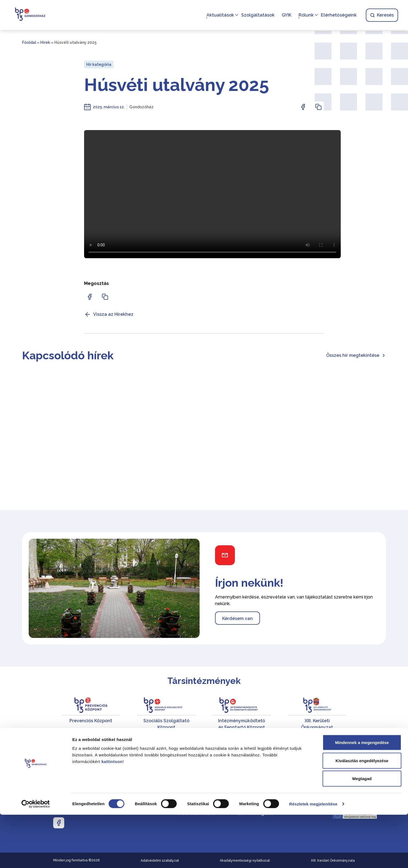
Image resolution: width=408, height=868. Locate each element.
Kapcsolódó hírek (68, 355)
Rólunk (305, 15)
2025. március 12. (109, 107)
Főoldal (29, 42)
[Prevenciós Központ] (91, 714)
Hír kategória (99, 64)
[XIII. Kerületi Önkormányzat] (317, 714)
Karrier (245, 767)
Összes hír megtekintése (356, 355)
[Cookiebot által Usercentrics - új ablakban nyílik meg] (36, 857)
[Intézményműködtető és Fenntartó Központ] (242, 714)
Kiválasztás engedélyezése (362, 814)
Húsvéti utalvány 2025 (177, 85)
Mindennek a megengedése (362, 796)
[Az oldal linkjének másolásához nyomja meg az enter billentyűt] (318, 107)
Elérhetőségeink (338, 15)
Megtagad (362, 832)
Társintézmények (204, 681)
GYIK (285, 15)
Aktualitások (219, 15)
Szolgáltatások (257, 15)
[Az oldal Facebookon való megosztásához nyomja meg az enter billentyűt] (303, 107)
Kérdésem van (237, 618)
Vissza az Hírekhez (109, 314)
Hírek (45, 42)
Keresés (381, 15)
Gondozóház (141, 107)
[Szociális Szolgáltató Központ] (166, 714)
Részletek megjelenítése (313, 857)
